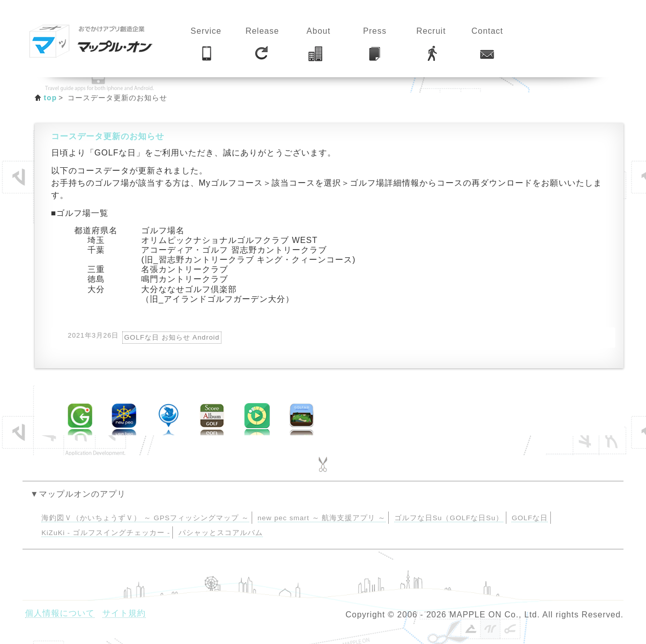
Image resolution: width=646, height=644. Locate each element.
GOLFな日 (530, 518)
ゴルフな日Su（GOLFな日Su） (449, 518)
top (51, 98)
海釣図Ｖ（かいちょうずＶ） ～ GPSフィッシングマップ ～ (145, 518)
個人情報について (60, 613)
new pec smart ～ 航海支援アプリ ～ (322, 518)
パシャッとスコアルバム (221, 533)
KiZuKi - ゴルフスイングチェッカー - (106, 533)
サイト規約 (124, 613)
